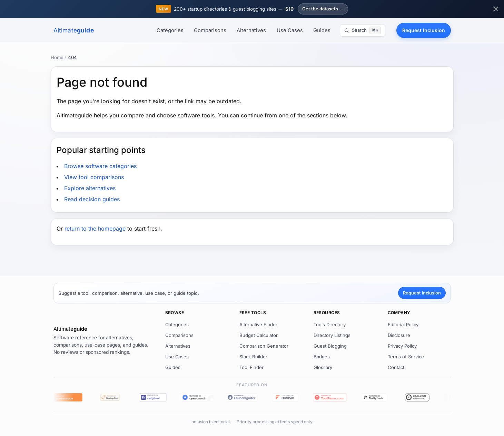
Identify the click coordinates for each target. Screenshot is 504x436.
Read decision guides (92, 199)
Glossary (323, 367)
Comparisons (210, 30)
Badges (322, 357)
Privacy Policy (402, 346)
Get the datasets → (323, 9)
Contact (396, 367)
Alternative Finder (258, 324)
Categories (170, 30)
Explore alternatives (90, 188)
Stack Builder (253, 357)
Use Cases (290, 30)
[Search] (362, 30)
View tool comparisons (94, 177)
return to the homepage (95, 229)
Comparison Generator (264, 346)
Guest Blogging (330, 346)
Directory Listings (332, 335)
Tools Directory (330, 324)
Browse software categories (100, 166)
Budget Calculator (259, 335)
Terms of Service (406, 357)
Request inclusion (422, 293)
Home (57, 57)
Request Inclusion (424, 30)
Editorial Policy (403, 324)
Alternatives (251, 30)
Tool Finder (251, 367)
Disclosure (399, 335)
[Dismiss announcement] (496, 9)
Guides (322, 30)
